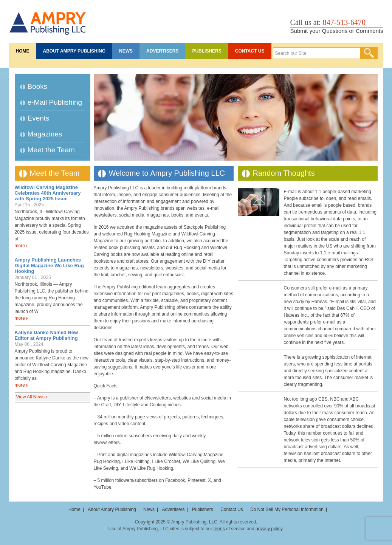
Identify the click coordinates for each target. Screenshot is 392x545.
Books (38, 86)
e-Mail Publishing (55, 102)
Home (23, 51)
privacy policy (269, 529)
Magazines (45, 134)
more (20, 246)
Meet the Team (51, 150)
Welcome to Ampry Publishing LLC (167, 173)
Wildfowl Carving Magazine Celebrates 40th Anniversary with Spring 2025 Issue (48, 193)
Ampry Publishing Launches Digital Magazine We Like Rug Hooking (49, 266)
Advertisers (162, 51)
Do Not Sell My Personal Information (287, 509)
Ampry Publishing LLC (48, 19)
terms (219, 529)
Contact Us (250, 51)
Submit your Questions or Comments (337, 31)
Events (39, 118)
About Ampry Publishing (74, 51)
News (126, 51)
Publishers (207, 51)
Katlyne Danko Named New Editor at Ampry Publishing (46, 335)
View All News (30, 397)
